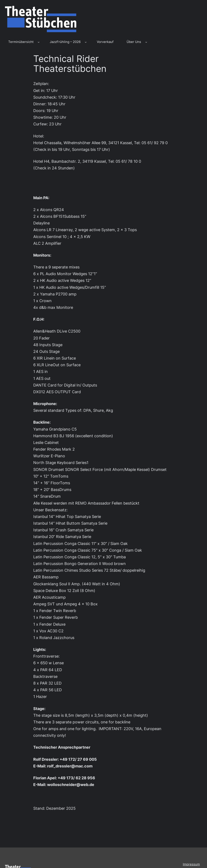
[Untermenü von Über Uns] (146, 42)
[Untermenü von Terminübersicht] (39, 42)
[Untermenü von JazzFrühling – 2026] (86, 42)
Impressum (191, 864)
